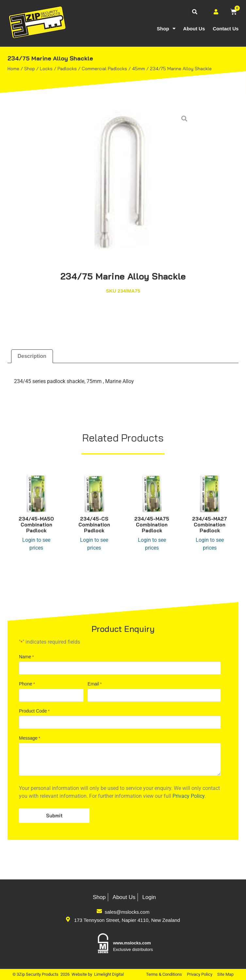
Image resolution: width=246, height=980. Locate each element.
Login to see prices (36, 544)
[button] (195, 12)
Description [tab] (32, 356)
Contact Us (226, 29)
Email (95, 854)
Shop (166, 29)
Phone (27, 854)
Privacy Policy (200, 974)
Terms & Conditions (164, 974)
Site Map (225, 974)
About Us (194, 29)
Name (26, 827)
